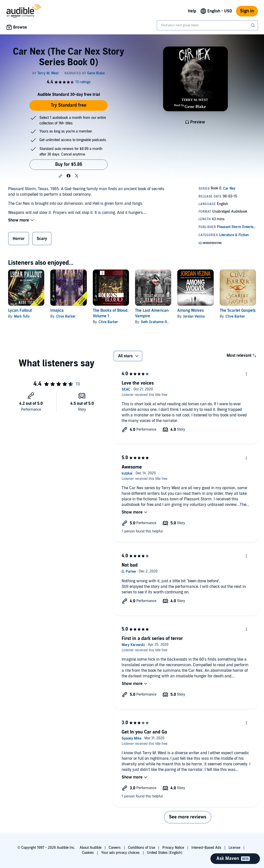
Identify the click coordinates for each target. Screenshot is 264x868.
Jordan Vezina (194, 316)
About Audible (91, 848)
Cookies (88, 853)
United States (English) (165, 853)
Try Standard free (69, 105)
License (234, 848)
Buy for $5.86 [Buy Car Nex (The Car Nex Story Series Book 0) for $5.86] (69, 164)
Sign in (247, 11)
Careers (115, 848)
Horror (19, 239)
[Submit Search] (253, 25)
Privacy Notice (173, 848)
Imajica (57, 310)
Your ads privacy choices (120, 853)
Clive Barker (66, 316)
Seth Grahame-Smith (158, 322)
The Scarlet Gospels (238, 310)
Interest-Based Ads (206, 848)
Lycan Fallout (20, 310)
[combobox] (207, 25)
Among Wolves (191, 310)
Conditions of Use (141, 848)
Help (192, 11)
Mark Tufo (22, 316)
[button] (60, 176)
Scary (42, 239)
